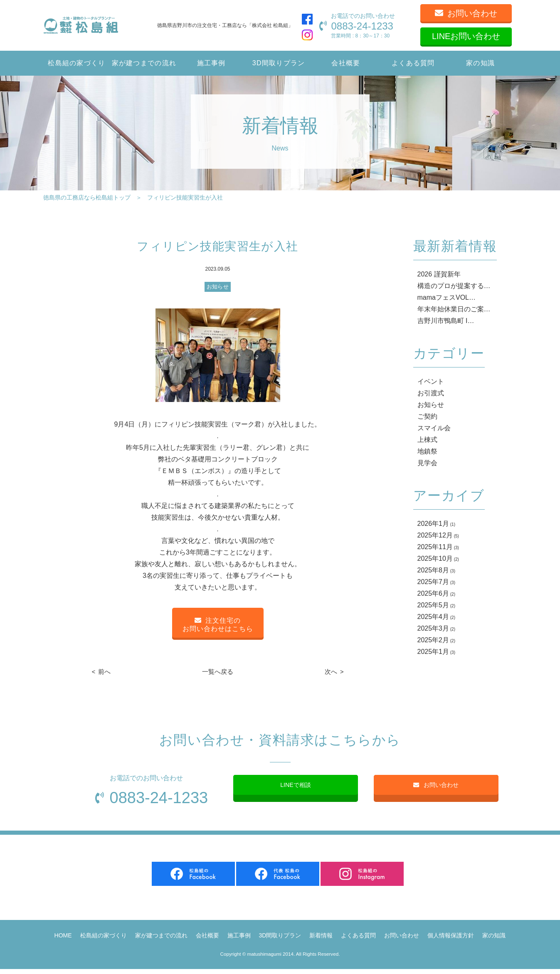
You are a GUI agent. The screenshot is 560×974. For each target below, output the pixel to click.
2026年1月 (433, 524)
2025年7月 (433, 582)
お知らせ (218, 287)
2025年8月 (433, 570)
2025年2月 (433, 640)
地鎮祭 (427, 451)
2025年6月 (433, 593)
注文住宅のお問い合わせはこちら (218, 625)
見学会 (427, 463)
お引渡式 (431, 393)
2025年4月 (433, 617)
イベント (431, 381)
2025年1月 (433, 652)
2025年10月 (435, 559)
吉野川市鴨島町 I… (446, 321)
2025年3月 (433, 628)
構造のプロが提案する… (454, 286)
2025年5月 (433, 605)
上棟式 (427, 440)
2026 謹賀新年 (439, 274)
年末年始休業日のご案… (454, 309)
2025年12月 (435, 535)
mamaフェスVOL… (447, 297)
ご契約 (427, 416)
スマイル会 (434, 428)
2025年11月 (435, 547)
